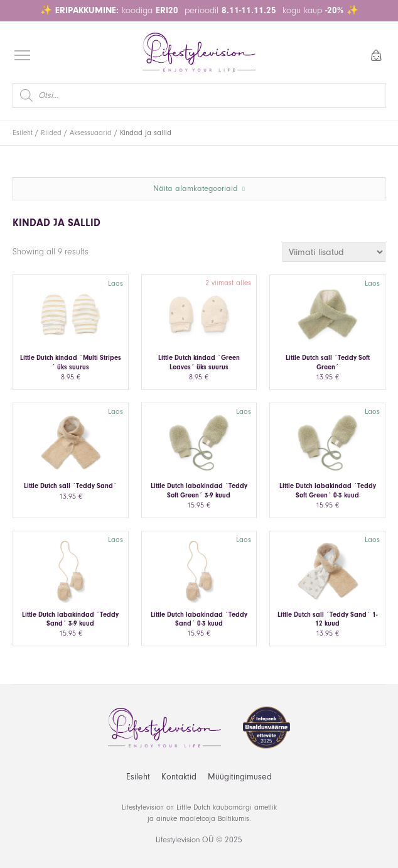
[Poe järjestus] (334, 252)
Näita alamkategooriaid (199, 188)
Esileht (23, 133)
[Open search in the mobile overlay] (199, 95)
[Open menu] (22, 56)
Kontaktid (179, 777)
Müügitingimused (240, 777)
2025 (234, 840)
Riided (51, 133)
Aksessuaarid (91, 133)
